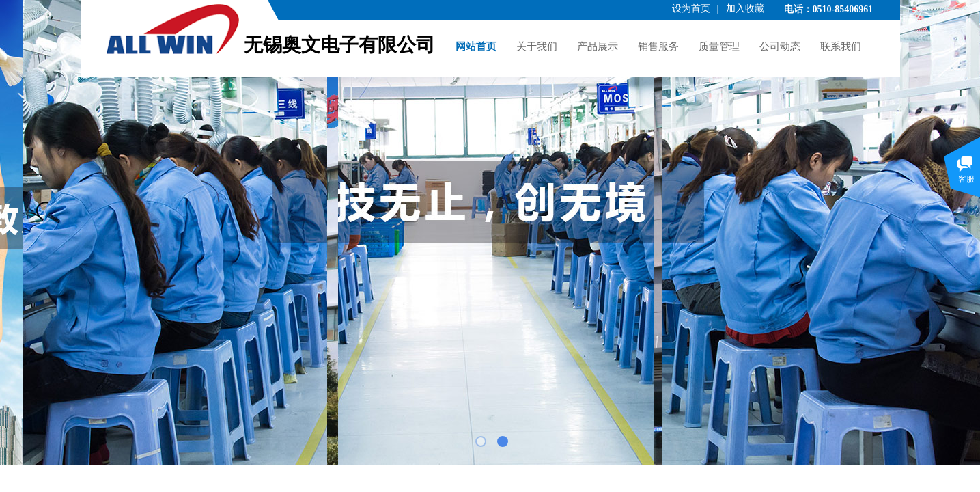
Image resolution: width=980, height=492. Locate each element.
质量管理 (719, 46)
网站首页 (476, 46)
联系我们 (841, 46)
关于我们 (537, 46)
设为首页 (691, 9)
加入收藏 (745, 9)
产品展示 (598, 46)
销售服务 (658, 46)
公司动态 (780, 46)
